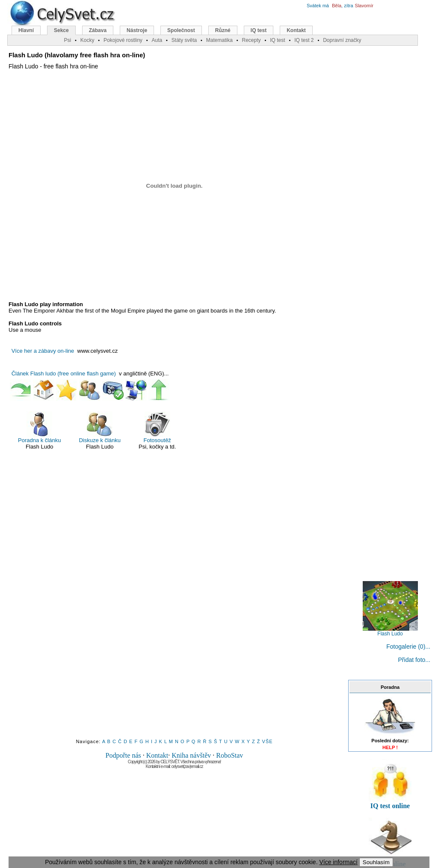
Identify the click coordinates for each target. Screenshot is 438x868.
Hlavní (26, 30)
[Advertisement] (175, 603)
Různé (223, 30)
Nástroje (137, 30)
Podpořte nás (123, 755)
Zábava (98, 30)
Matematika (219, 40)
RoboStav (229, 755)
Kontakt (157, 755)
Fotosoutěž (157, 427)
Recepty (251, 40)
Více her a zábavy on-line (43, 351)
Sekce (61, 30)
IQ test (259, 30)
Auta (157, 40)
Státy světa (184, 40)
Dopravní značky (342, 40)
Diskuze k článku (100, 427)
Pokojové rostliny (123, 40)
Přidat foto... (414, 660)
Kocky (87, 40)
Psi (67, 40)
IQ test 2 (304, 40)
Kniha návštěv (191, 755)
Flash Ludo (390, 631)
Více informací (338, 862)
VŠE (268, 741)
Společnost (181, 30)
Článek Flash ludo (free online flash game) (64, 373)
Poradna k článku (39, 427)
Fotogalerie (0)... (408, 647)
